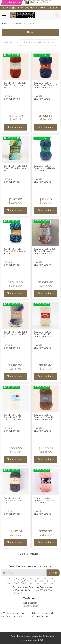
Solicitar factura (40, 617)
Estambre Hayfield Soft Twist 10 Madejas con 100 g (15, 85)
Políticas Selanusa (12, 617)
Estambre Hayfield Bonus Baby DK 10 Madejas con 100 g (13, 417)
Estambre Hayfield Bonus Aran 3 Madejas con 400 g (14, 500)
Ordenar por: (12, 43)
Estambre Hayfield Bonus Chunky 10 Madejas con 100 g (43, 334)
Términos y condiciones (15, 613)
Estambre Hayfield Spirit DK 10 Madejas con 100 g (15, 334)
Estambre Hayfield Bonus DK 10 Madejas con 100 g (44, 500)
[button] (30, 32)
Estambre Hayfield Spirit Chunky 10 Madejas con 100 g (15, 168)
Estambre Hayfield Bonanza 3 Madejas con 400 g (15, 251)
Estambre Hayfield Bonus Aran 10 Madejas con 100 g (45, 168)
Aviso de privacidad (42, 613)
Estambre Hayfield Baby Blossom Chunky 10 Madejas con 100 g (46, 251)
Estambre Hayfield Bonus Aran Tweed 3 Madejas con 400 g (44, 417)
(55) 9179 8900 (31, 606)
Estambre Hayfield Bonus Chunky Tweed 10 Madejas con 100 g (46, 85)
